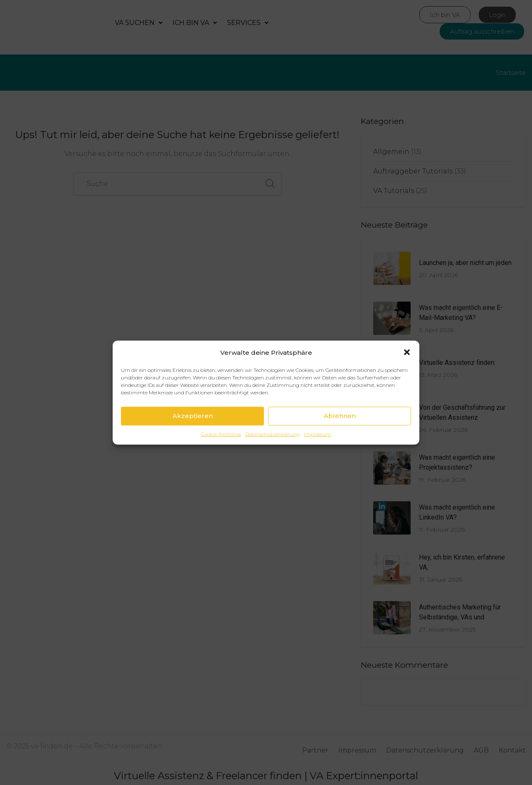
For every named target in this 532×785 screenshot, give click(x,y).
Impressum (318, 434)
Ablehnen (340, 416)
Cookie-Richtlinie (221, 434)
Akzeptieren (193, 416)
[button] (407, 352)
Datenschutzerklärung (272, 434)
